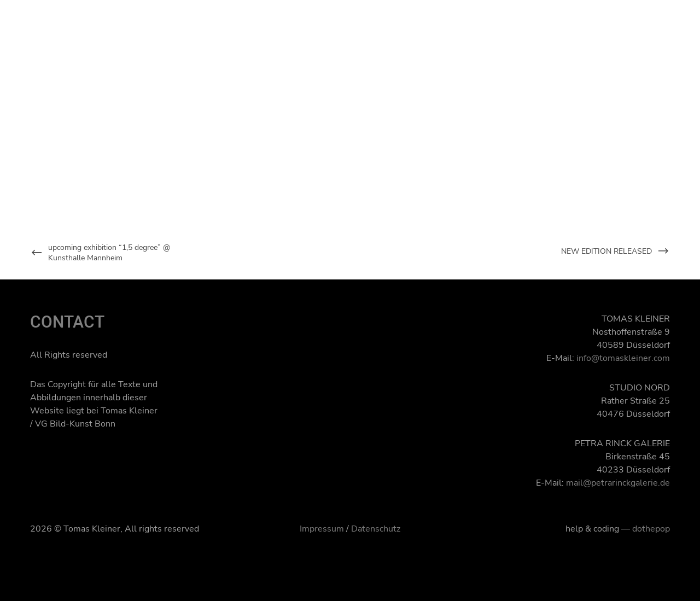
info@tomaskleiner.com (623, 358)
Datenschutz (376, 529)
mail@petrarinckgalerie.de (618, 483)
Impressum (322, 529)
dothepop (651, 529)
